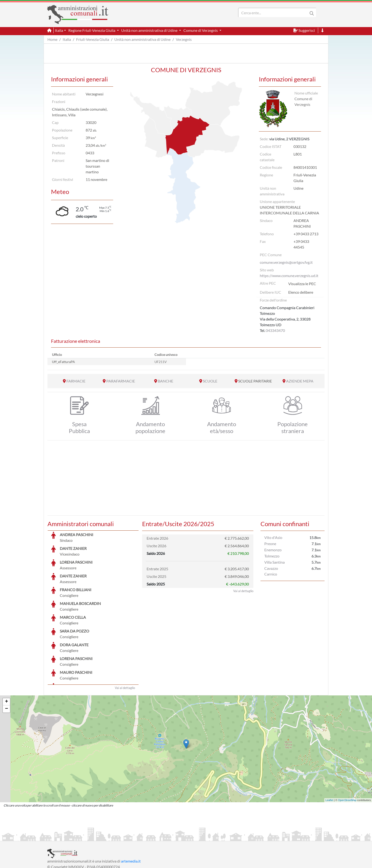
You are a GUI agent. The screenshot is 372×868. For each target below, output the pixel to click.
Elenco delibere (301, 292)
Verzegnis (184, 39)
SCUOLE (210, 381)
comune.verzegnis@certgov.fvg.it (286, 262)
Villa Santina (274, 562)
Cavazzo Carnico (271, 571)
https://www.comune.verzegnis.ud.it (289, 276)
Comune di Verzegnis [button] (201, 30)
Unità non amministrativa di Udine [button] (150, 30)
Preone (270, 544)
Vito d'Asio (273, 537)
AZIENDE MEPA (300, 381)
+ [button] (7, 666)
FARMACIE (76, 381)
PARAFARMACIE (121, 381)
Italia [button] (59, 30)
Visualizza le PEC (302, 284)
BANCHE (165, 381)
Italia (67, 39)
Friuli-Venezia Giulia (93, 39)
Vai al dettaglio (125, 652)
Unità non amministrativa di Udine (142, 39)
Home (52, 39)
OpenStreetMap (347, 764)
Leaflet (329, 764)
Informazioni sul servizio (67, 837)
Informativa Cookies (141, 837)
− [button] (7, 673)
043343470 (275, 330)
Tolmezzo (272, 556)
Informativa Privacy (105, 837)
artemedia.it (131, 825)
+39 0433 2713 (306, 234)
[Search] (274, 13)
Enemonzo (273, 550)
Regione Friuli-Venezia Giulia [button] (92, 30)
